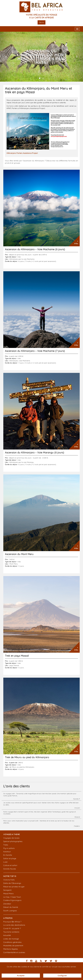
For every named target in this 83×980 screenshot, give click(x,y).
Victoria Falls (9, 880)
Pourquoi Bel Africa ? (12, 922)
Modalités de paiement (13, 946)
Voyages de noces (11, 838)
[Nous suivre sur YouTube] (36, 961)
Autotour (7, 852)
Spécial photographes (13, 841)
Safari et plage (10, 858)
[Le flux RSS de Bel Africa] (41, 961)
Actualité (7, 935)
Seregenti (7, 890)
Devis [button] (42, 22)
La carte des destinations (14, 925)
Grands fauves (10, 869)
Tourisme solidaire (11, 932)
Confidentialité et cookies (14, 952)
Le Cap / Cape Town (12, 897)
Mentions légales (11, 949)
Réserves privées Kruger (14, 887)
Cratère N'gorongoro (12, 900)
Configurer (62, 976)
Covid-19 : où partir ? (12, 928)
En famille (8, 855)
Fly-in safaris (9, 848)
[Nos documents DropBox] (56, 961)
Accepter (21, 976)
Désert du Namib (11, 907)
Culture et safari (10, 865)
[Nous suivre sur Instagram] (31, 961)
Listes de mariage (11, 939)
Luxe (5, 862)
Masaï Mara (8, 893)
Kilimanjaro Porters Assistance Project (22, 153)
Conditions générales (12, 942)
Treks (6, 845)
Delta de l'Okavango (12, 883)
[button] (6, 57)
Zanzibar (7, 904)
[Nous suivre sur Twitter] (46, 961)
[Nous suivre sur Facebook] (27, 961)
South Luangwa (10, 911)
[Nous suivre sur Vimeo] (51, 961)
